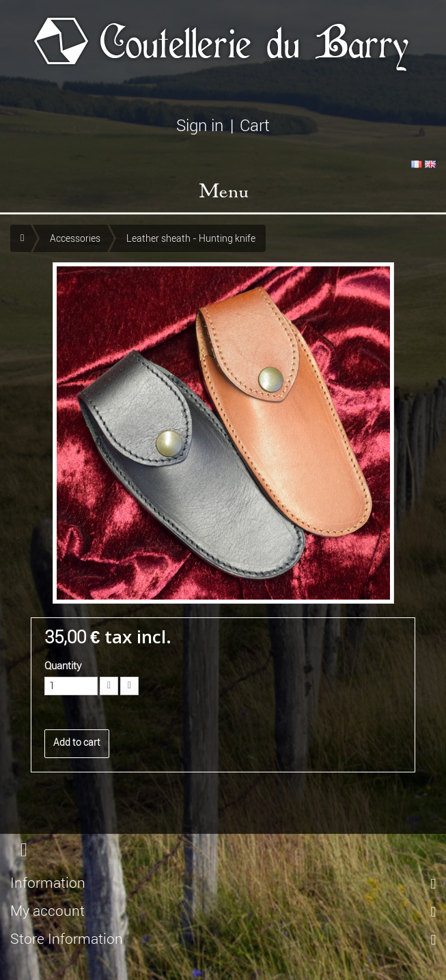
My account (47, 911)
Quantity (63, 666)
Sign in (200, 125)
